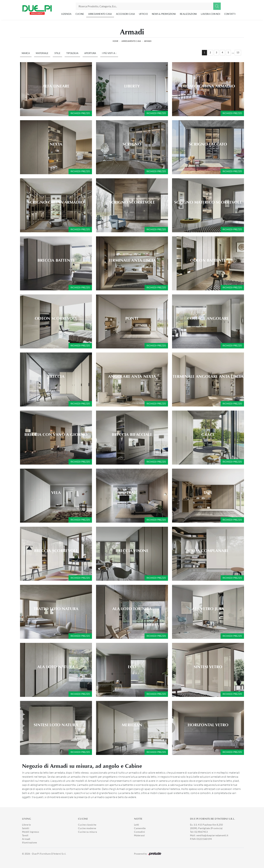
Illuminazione (29, 842)
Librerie (26, 825)
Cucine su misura (87, 832)
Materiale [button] (42, 53)
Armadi (148, 41)
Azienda (66, 14)
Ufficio (143, 14)
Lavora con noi (211, 14)
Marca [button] (26, 53)
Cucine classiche (87, 825)
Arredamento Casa (100, 14)
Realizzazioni (188, 14)
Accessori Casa (126, 14)
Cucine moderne (87, 828)
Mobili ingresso (31, 832)
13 (238, 52)
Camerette (140, 828)
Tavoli (25, 835)
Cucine (80, 14)
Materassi (139, 835)
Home (116, 41)
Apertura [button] (90, 53)
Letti (136, 825)
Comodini (139, 832)
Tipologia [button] (72, 53)
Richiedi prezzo (80, 113)
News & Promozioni (164, 14)
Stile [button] (57, 53)
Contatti (230, 14)
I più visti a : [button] (109, 53)
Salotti (26, 828)
